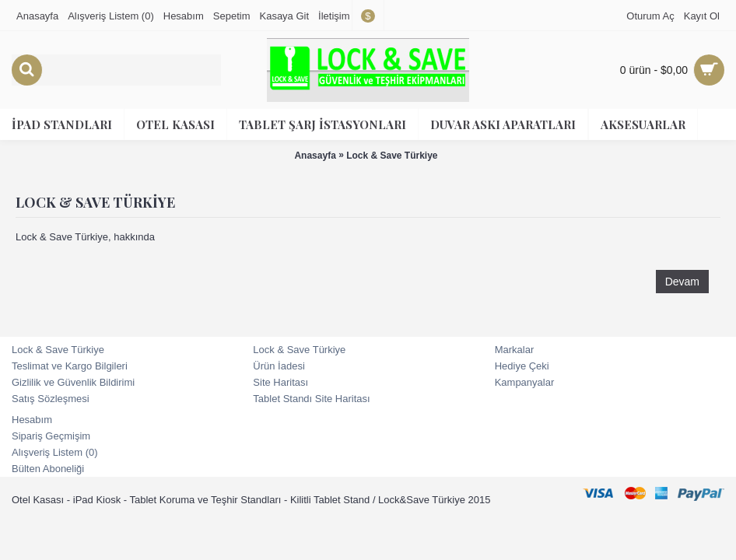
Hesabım (32, 420)
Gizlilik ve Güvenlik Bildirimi (73, 382)
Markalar (515, 350)
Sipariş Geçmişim (51, 436)
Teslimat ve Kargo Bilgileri (70, 366)
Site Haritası (280, 382)
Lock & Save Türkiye (392, 156)
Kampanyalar (525, 382)
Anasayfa (315, 156)
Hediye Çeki (522, 366)
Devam (682, 282)
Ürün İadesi (279, 366)
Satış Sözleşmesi (51, 399)
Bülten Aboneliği (48, 469)
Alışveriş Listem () (55, 452)
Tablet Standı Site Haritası (311, 399)
